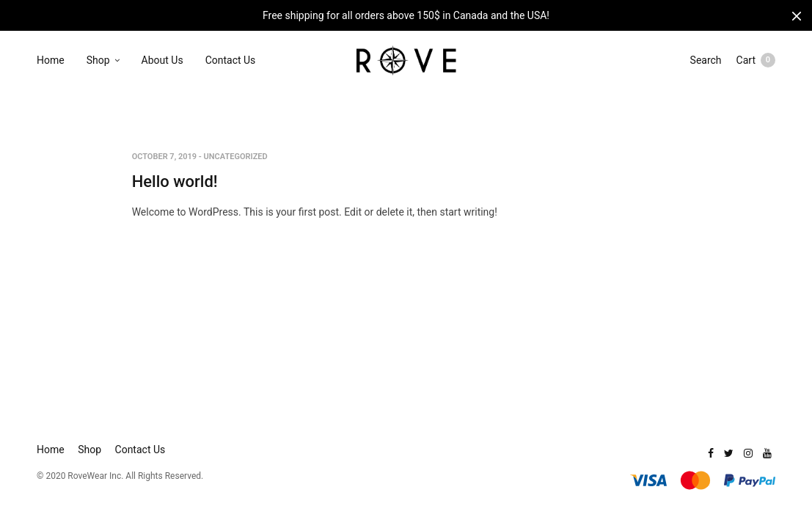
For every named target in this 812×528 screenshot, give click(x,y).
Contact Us (231, 60)
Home (51, 60)
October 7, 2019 (164, 157)
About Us (162, 60)
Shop (98, 60)
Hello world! (175, 181)
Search (706, 60)
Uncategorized (236, 157)
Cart (756, 60)
